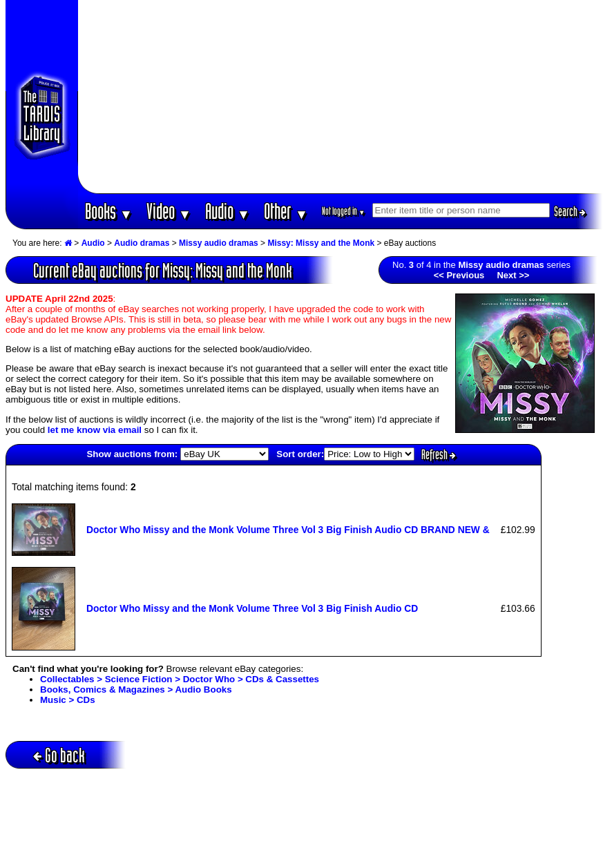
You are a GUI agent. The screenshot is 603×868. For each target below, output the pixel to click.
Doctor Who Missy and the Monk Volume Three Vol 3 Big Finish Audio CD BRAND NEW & (288, 530)
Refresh (439, 454)
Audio (228, 211)
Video (169, 211)
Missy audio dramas (219, 243)
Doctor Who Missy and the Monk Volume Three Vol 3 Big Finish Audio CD (252, 608)
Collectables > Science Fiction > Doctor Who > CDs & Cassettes (180, 679)
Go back (59, 755)
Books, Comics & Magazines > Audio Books (136, 689)
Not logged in (344, 211)
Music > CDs (68, 700)
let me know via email (95, 430)
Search (570, 211)
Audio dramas (142, 243)
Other (286, 211)
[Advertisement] (340, 97)
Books (109, 211)
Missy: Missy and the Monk (321, 243)
